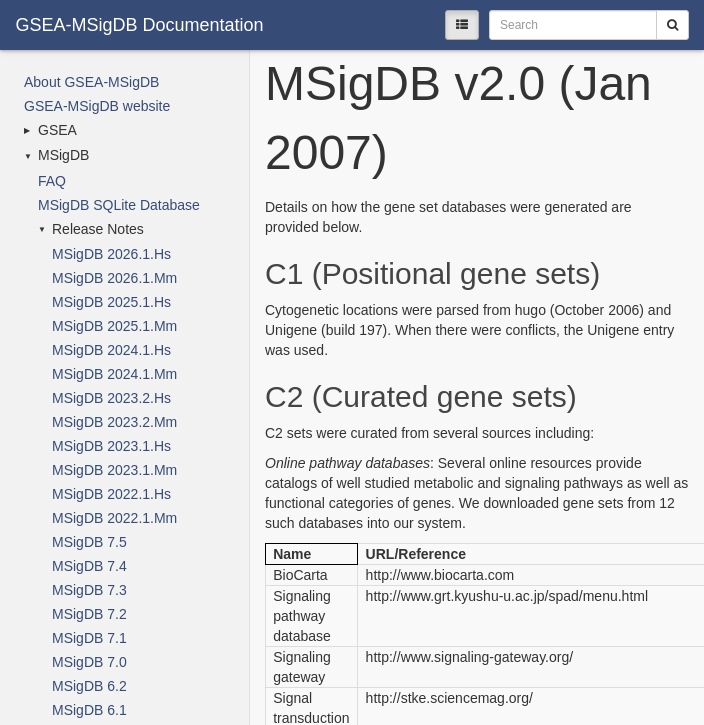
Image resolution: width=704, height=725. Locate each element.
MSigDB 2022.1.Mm (114, 518)
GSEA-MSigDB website (97, 106)
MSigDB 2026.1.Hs (111, 254)
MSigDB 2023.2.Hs (111, 398)
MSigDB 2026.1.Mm (114, 278)
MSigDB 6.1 (89, 710)
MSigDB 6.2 (89, 686)
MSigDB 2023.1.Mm (114, 470)
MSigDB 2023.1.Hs (111, 446)
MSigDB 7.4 (89, 566)
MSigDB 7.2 (89, 614)
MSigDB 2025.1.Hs (111, 302)
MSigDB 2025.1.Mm (114, 326)
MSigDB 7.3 (89, 590)
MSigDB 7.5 (89, 542)
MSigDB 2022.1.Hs (111, 494)
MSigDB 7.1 (89, 638)
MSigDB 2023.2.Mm (114, 422)
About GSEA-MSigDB (91, 82)
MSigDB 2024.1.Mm (114, 374)
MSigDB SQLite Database (119, 205)
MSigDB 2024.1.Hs (111, 350)
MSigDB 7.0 (89, 662)
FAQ (52, 181)
